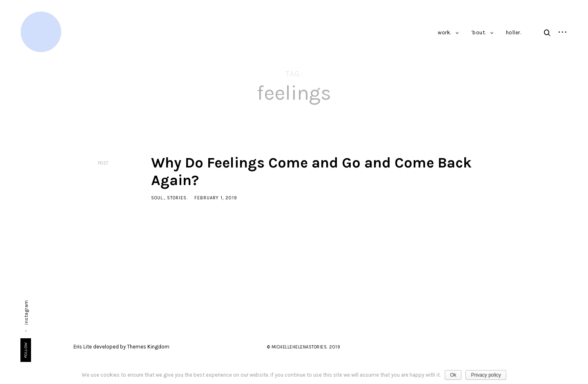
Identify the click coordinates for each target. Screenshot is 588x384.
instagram (26, 312)
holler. (514, 32)
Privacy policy (486, 375)
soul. (158, 198)
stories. (177, 198)
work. (444, 32)
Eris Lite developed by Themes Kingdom (121, 347)
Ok (453, 375)
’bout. (479, 32)
